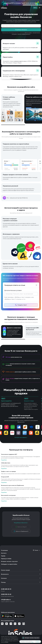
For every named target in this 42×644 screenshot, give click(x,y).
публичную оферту (28, 33)
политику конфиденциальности (24, 34)
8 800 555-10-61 (6, 594)
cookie (32, 642)
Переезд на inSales (6, 559)
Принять (38, 642)
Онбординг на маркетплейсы (9, 564)
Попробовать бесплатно (21, 523)
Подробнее (4, 460)
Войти (35, 8)
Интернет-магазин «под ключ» (9, 561)
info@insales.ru (6, 599)
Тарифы (3, 556)
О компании (4, 550)
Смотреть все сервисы (21, 437)
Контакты (4, 553)
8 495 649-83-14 (6, 589)
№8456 (6, 642)
